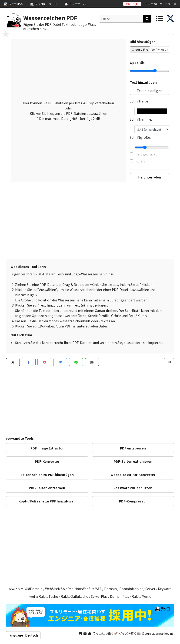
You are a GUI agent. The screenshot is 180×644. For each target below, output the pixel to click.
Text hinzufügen (150, 91)
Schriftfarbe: (140, 101)
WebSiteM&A (55, 589)
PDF (169, 362)
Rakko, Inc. (167, 633)
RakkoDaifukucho (75, 596)
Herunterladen (150, 177)
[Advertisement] (90, 225)
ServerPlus (99, 596)
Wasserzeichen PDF (50, 18)
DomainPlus (120, 596)
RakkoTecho (48, 596)
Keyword (165, 589)
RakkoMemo (142, 596)
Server (150, 589)
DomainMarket (131, 589)
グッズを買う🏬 (130, 633)
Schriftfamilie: (141, 119)
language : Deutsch (23, 635)
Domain (110, 589)
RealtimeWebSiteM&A (85, 589)
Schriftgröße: (140, 137)
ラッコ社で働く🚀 (105, 633)
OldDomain (34, 589)
